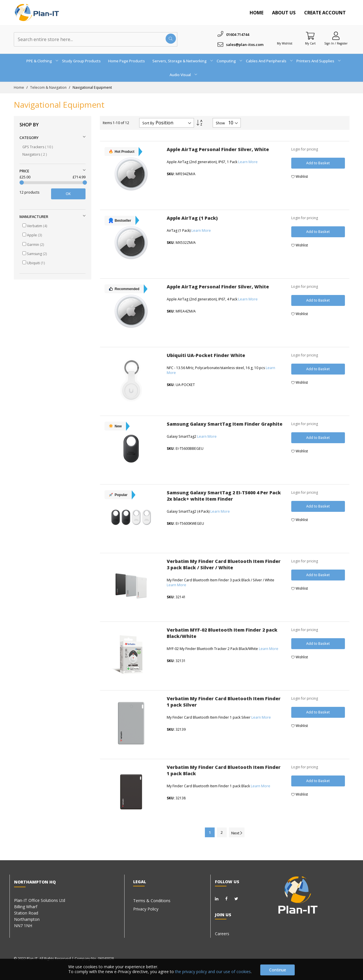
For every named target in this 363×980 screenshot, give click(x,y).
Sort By (148, 123)
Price (24, 171)
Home (257, 13)
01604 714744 (238, 34)
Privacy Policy (146, 909)
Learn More (248, 162)
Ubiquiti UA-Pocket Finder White (206, 355)
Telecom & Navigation (49, 87)
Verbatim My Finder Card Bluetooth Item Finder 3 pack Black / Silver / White (224, 564)
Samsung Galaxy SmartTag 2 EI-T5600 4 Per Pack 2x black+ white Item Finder (224, 496)
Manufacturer (34, 217)
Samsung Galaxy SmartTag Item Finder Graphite (225, 424)
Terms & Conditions (152, 901)
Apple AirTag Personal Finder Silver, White (218, 149)
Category (29, 138)
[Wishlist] (285, 36)
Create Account (325, 13)
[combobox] (96, 39)
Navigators (35, 154)
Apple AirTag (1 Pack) (192, 218)
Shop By (29, 125)
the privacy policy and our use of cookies (213, 972)
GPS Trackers (38, 147)
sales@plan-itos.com (245, 45)
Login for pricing (305, 149)
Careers (222, 934)
